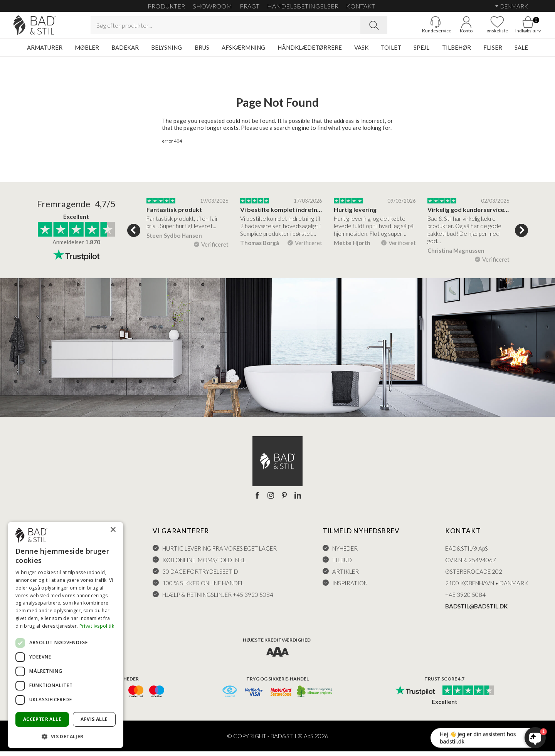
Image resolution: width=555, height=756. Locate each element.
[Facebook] (257, 500)
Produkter (166, 6)
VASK (361, 52)
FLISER (493, 52)
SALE (521, 52)
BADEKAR (125, 52)
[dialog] (66, 635)
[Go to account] (453, 27)
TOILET (391, 52)
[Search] (374, 27)
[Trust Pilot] (415, 696)
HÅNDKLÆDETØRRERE (310, 52)
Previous (134, 235)
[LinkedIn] (298, 500)
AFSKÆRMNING (243, 52)
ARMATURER (45, 52)
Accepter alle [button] (42, 719)
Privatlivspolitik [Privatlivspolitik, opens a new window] (97, 626)
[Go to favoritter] (484, 27)
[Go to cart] (515, 27)
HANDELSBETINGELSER (303, 6)
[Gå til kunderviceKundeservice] (422, 27)
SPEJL (421, 52)
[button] (66, 736)
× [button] (113, 530)
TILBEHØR (457, 52)
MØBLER (87, 52)
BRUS (202, 52)
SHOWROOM (212, 6)
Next (521, 235)
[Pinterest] (284, 500)
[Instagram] (271, 500)
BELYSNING (166, 52)
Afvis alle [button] (94, 719)
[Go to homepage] (48, 28)
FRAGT (250, 6)
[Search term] (225, 27)
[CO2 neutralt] (315, 696)
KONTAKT (361, 6)
